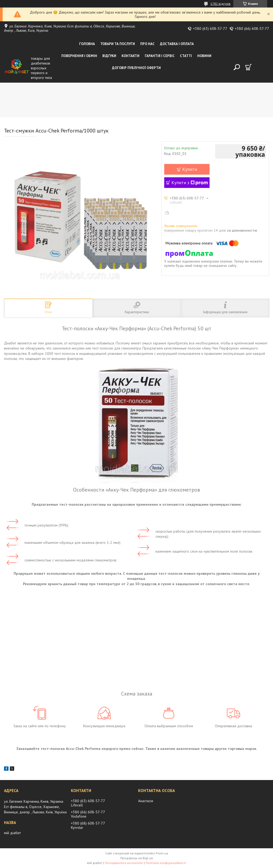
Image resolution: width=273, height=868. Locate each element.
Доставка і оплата (177, 44)
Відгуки (109, 56)
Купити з (190, 183)
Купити (190, 169)
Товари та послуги (118, 44)
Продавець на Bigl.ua (136, 858)
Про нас (147, 44)
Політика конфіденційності (166, 863)
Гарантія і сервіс (160, 56)
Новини (204, 56)
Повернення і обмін (79, 56)
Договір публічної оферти (136, 68)
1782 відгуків (220, 4)
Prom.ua (162, 853)
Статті (186, 56)
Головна (87, 44)
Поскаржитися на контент (124, 863)
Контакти (131, 56)
